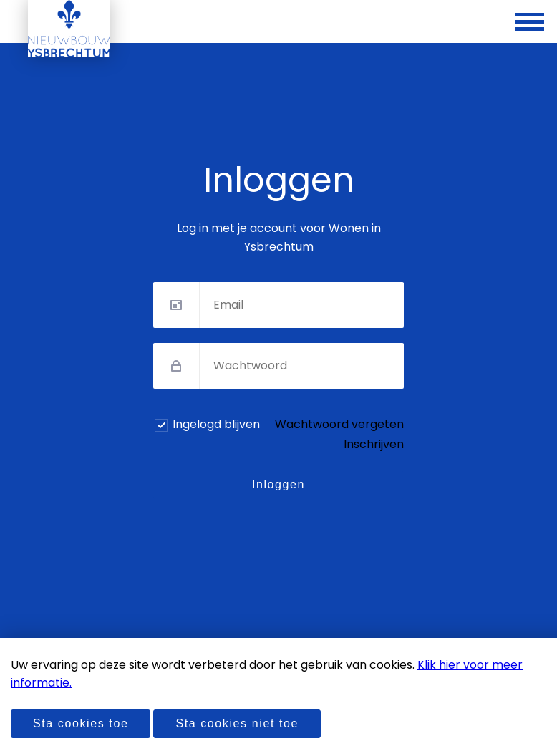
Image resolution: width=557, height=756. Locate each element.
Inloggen (278, 484)
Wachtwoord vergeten (339, 424)
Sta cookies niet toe (237, 723)
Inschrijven (374, 444)
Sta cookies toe (81, 723)
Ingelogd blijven (216, 424)
